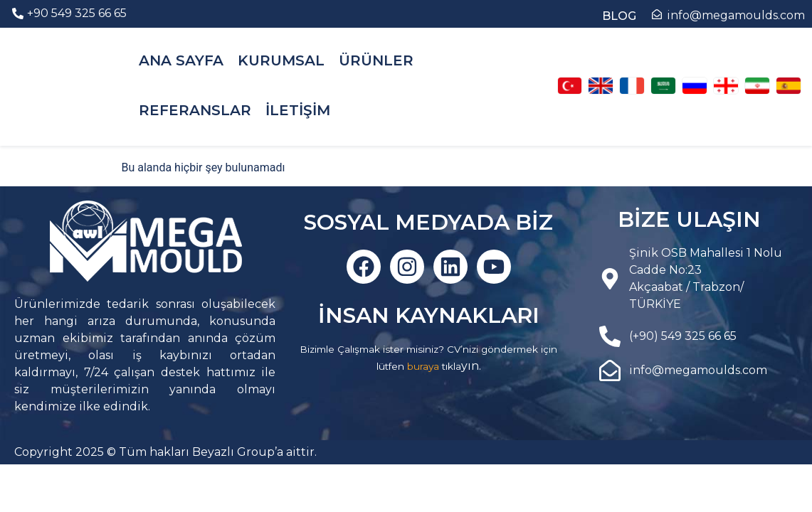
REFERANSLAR (195, 110)
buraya (423, 366)
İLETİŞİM (298, 110)
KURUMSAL (281, 60)
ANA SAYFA (181, 60)
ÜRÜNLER (376, 60)
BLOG (619, 16)
